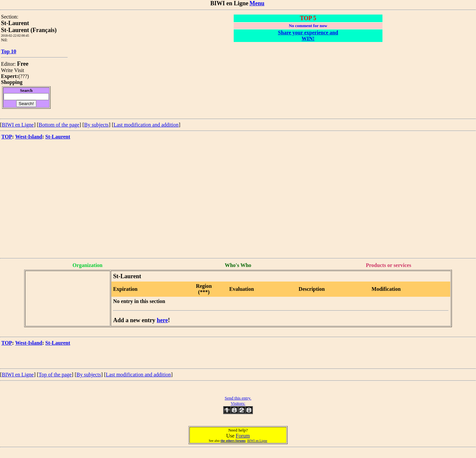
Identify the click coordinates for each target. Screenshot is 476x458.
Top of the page (55, 375)
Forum (243, 436)
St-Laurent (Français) (29, 30)
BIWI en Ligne (18, 125)
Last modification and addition (146, 125)
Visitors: (238, 403)
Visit (19, 70)
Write (7, 70)
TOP (7, 137)
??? (24, 76)
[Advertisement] (238, 209)
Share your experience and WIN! (308, 36)
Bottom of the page (59, 125)
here (162, 320)
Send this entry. (238, 398)
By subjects (97, 125)
